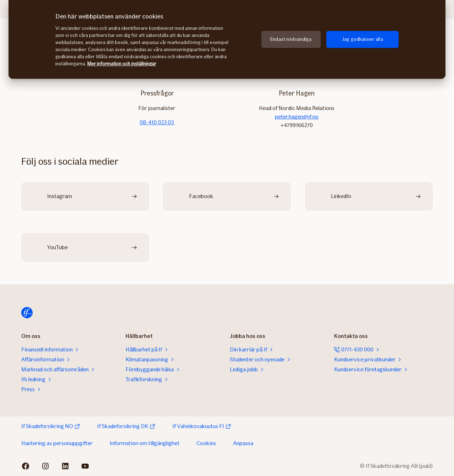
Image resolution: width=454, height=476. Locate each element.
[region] (227, 39)
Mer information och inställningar (122, 64)
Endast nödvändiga (291, 39)
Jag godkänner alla (362, 39)
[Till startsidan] (27, 313)
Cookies (206, 443)
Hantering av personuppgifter (57, 443)
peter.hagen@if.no (297, 117)
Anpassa (243, 443)
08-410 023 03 (157, 122)
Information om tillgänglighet (145, 443)
